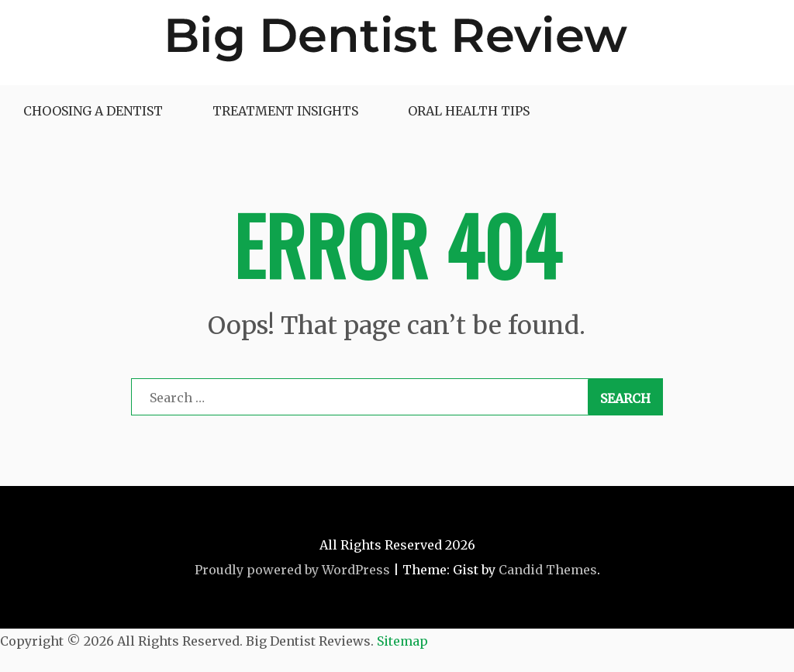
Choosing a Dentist (93, 111)
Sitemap (402, 641)
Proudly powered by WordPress (292, 570)
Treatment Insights (285, 111)
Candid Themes (548, 570)
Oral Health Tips (469, 111)
